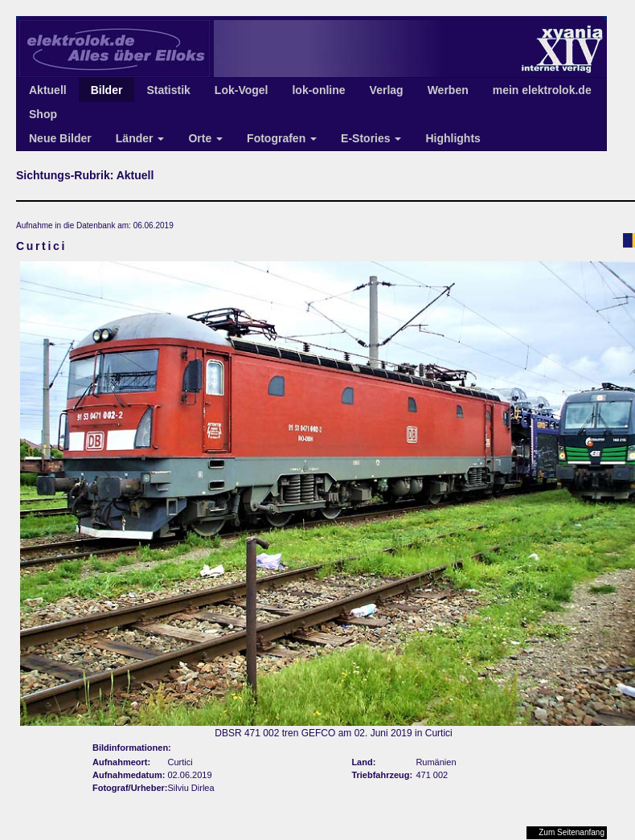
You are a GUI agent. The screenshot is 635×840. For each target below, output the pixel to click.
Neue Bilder (60, 138)
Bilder (107, 90)
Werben (448, 90)
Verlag (387, 90)
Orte (205, 138)
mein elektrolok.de (542, 90)
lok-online (318, 90)
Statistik (168, 90)
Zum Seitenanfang (571, 832)
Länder (140, 138)
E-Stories (371, 138)
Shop (43, 114)
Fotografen (282, 138)
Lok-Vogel (242, 90)
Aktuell (48, 90)
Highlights (453, 138)
